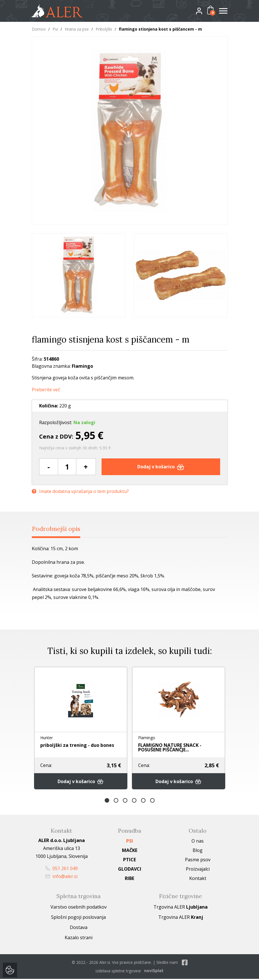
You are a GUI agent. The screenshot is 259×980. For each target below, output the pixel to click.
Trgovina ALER (181, 908)
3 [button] (125, 802)
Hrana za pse (77, 29)
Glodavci (130, 870)
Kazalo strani (79, 939)
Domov (39, 29)
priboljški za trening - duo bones (77, 745)
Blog (198, 851)
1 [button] (107, 802)
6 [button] (152, 802)
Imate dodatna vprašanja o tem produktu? (80, 491)
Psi (55, 29)
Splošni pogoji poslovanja (78, 918)
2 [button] (116, 802)
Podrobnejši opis (60, 529)
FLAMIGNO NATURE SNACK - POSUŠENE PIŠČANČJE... (170, 748)
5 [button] (143, 802)
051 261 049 (62, 870)
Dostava (79, 928)
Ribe (129, 879)
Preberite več (46, 390)
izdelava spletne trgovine (118, 972)
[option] (79, 275)
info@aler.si (61, 877)
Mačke (130, 851)
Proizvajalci (198, 870)
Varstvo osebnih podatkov (79, 908)
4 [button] (134, 802)
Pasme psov (198, 861)
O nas (198, 842)
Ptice (129, 861)
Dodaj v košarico (161, 467)
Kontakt (198, 879)
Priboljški (104, 29)
